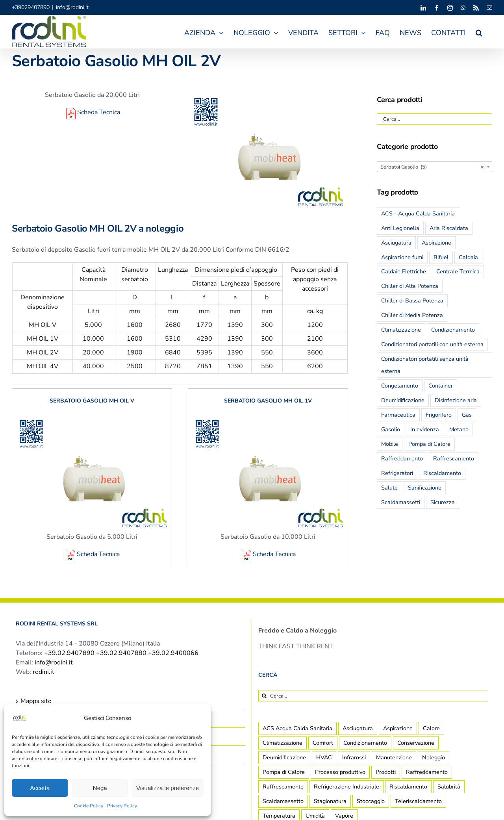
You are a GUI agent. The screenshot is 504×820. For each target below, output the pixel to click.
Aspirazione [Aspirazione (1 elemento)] (398, 728)
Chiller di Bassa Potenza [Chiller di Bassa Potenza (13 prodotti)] (412, 301)
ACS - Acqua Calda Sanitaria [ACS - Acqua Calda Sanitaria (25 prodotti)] (418, 213)
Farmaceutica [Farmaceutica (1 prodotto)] (398, 415)
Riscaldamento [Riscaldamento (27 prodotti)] (442, 473)
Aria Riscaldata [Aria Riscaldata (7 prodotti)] (449, 228)
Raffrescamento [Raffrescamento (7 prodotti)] (454, 458)
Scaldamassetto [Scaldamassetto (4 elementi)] (283, 801)
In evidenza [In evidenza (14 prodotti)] (425, 429)
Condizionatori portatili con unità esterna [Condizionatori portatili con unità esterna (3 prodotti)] (432, 344)
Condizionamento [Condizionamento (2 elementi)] (365, 743)
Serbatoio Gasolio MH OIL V (92, 401)
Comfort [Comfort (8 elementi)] (323, 743)
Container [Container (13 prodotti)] (441, 386)
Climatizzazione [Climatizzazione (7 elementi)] (283, 743)
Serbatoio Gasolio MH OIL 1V (268, 401)
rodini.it (44, 672)
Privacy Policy (122, 806)
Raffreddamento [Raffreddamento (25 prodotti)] (402, 458)
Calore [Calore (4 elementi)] (431, 728)
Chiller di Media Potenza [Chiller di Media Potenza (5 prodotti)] (412, 315)
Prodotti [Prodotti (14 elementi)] (386, 772)
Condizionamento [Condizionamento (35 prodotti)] (453, 330)
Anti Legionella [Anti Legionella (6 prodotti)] (400, 228)
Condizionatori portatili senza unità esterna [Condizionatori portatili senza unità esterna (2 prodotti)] (425, 365)
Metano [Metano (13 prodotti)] (459, 429)
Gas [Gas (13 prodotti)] (467, 415)
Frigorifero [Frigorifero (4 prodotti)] (439, 415)
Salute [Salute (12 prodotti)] (389, 488)
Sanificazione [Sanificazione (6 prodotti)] (425, 488)
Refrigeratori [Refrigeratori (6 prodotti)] (397, 473)
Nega (100, 788)
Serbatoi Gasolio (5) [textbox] (432, 167)
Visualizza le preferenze (168, 788)
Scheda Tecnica (92, 112)
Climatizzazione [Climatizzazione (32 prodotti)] (401, 330)
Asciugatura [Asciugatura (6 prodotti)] (396, 243)
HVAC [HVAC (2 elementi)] (324, 757)
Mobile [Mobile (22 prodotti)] (390, 444)
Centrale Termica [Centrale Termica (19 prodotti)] (458, 271)
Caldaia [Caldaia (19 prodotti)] (468, 257)
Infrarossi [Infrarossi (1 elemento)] (354, 757)
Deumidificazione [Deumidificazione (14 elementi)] (284, 757)
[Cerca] (264, 696)
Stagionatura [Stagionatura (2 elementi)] (330, 801)
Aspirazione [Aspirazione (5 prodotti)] (436, 243)
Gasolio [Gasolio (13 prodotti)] (391, 429)
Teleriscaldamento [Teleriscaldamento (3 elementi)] (418, 801)
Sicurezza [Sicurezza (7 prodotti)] (443, 502)
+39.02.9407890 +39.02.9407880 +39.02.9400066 (121, 653)
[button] (479, 32)
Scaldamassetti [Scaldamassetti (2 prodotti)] (401, 502)
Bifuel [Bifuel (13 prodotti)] (441, 257)
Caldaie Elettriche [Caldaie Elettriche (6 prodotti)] (404, 271)
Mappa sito (36, 701)
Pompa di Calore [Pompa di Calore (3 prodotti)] (429, 444)
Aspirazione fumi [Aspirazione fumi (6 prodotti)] (402, 257)
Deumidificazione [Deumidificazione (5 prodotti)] (403, 400)
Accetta (40, 788)
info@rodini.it (72, 7)
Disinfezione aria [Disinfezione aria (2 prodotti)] (456, 400)
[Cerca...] (373, 696)
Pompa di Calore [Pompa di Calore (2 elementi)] (284, 772)
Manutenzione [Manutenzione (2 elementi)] (394, 757)
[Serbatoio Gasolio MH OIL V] (92, 417)
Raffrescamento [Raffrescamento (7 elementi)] (283, 787)
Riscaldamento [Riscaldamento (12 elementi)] (408, 787)
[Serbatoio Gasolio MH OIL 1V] (268, 417)
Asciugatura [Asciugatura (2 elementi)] (358, 728)
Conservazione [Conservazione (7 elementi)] (416, 743)
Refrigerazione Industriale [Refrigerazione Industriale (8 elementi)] (346, 787)
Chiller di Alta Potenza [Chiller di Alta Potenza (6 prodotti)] (410, 286)
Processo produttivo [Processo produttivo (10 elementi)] (340, 772)
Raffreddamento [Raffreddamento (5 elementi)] (427, 772)
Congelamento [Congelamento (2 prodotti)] (400, 386)
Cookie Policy (89, 806)
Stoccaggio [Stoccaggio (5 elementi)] (371, 801)
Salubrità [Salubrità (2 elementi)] (449, 787)
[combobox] (435, 167)
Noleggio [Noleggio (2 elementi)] (434, 757)
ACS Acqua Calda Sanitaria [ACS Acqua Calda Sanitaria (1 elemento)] (297, 728)
